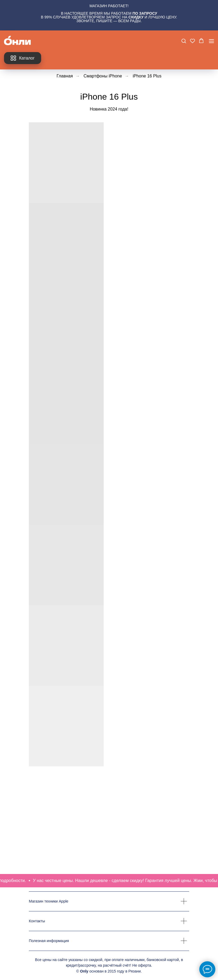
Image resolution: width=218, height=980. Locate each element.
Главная (65, 76)
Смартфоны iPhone (103, 76)
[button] (184, 41)
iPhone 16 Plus (147, 76)
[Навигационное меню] (211, 41)
